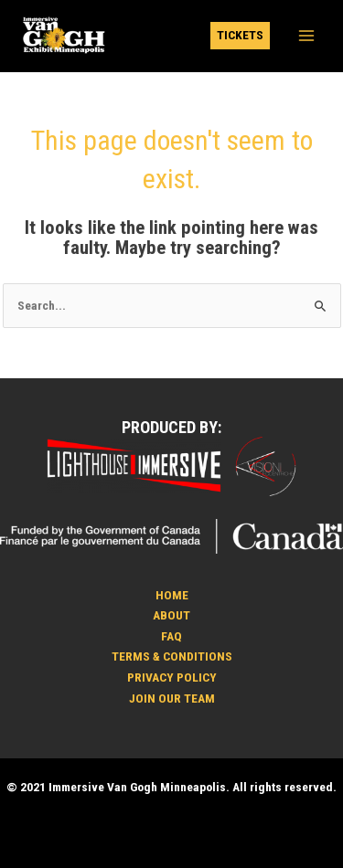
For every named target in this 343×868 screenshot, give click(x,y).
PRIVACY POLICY (172, 677)
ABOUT (171, 615)
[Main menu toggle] (307, 36)
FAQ (171, 636)
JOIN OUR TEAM (172, 698)
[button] (240, 36)
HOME (172, 595)
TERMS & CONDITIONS (172, 656)
